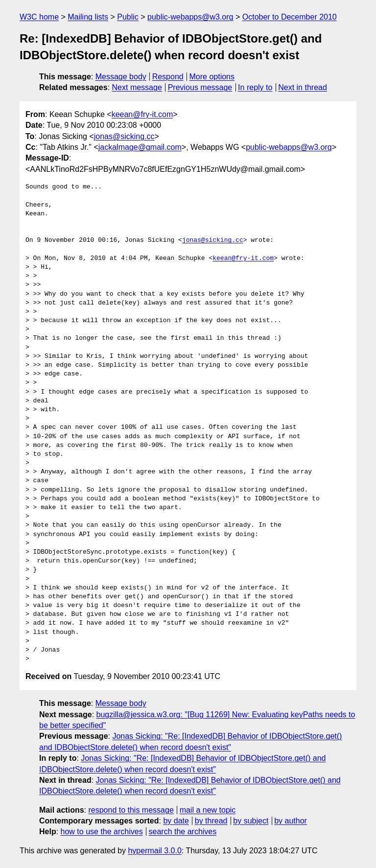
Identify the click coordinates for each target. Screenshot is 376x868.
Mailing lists (88, 17)
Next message (137, 87)
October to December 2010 (290, 17)
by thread (211, 821)
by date (176, 821)
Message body (121, 77)
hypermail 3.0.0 (154, 851)
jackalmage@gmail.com (140, 147)
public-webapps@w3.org (190, 17)
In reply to (255, 87)
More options (212, 77)
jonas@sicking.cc (124, 136)
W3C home (39, 17)
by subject (251, 821)
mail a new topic (208, 810)
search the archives (183, 832)
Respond (168, 77)
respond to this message (131, 810)
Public (128, 17)
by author (291, 821)
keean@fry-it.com (142, 114)
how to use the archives (102, 832)
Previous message (200, 87)
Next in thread (303, 87)
